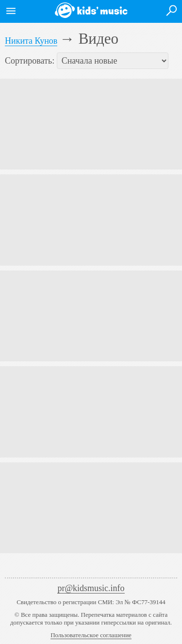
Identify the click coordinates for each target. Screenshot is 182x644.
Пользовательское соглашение (91, 635)
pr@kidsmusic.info (91, 588)
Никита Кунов (31, 41)
